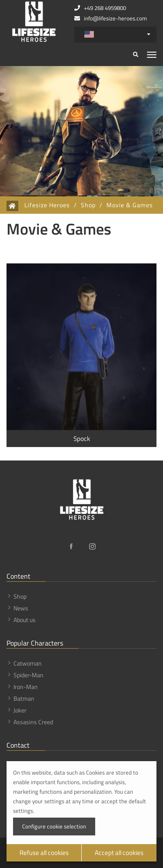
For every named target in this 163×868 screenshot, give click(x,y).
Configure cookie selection (54, 826)
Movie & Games (130, 205)
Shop (88, 205)
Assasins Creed (33, 722)
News (21, 608)
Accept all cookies (119, 853)
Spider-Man (28, 675)
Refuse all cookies (44, 853)
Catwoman (28, 663)
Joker (20, 710)
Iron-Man (26, 687)
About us (25, 620)
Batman (24, 698)
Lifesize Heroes (47, 205)
